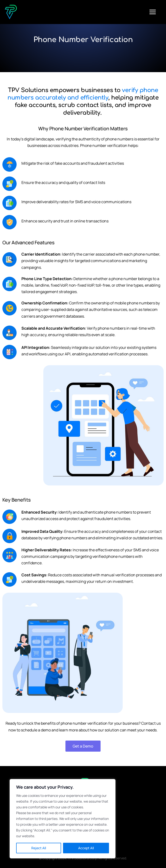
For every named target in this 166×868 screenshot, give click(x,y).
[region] (63, 819)
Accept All (86, 848)
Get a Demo (83, 746)
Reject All (39, 848)
